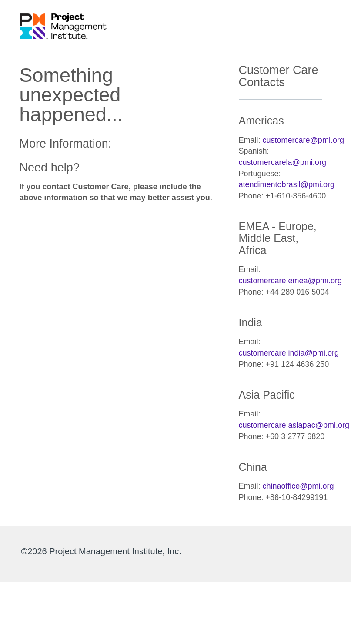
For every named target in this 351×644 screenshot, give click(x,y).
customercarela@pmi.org (282, 162)
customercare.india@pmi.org (289, 353)
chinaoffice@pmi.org (298, 486)
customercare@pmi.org (303, 140)
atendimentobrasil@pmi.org (287, 184)
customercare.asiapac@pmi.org (294, 425)
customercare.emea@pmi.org (290, 281)
